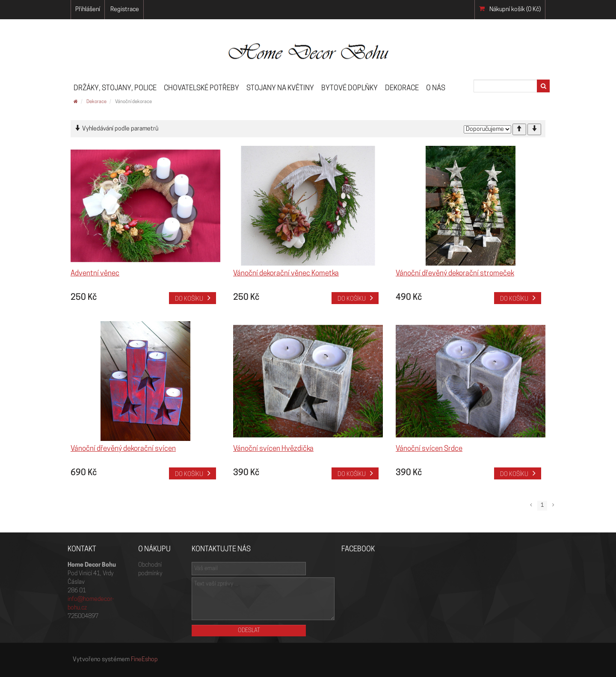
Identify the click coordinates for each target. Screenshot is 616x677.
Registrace (125, 10)
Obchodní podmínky (150, 569)
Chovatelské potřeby (201, 88)
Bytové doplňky (349, 88)
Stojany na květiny (280, 88)
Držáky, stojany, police (115, 88)
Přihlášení (88, 10)
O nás (436, 88)
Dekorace (402, 88)
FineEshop (144, 660)
